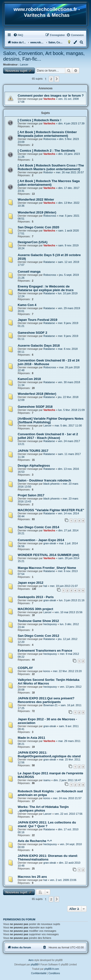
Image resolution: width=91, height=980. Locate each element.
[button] (57, 79)
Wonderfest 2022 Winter (36, 199)
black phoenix (52, 484)
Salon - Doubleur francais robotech (44, 480)
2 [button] (51, 79)
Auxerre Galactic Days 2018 (39, 346)
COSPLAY (25, 668)
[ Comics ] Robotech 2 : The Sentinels (46, 151)
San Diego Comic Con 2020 (38, 227)
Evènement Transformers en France (45, 651)
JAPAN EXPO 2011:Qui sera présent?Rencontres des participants (46, 700)
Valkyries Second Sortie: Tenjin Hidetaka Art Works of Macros (49, 682)
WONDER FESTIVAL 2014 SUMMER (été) (48, 555)
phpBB (34, 965)
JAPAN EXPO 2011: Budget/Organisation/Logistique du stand (49, 754)
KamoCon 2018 (29, 379)
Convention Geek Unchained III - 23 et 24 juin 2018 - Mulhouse (49, 362)
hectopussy (50, 624)
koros (47, 671)
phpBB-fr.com (52, 969)
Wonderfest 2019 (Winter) (37, 212)
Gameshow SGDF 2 (33, 333)
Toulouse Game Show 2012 (38, 621)
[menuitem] (18, 35)
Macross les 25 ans (32, 877)
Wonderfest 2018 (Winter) (37, 394)
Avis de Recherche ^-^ (35, 841)
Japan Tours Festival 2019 (37, 320)
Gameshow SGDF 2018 (35, 407)
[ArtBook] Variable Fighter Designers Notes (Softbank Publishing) (51, 420)
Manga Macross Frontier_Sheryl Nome (47, 568)
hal (45, 586)
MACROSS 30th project (35, 609)
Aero (31, 960)
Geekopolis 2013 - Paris (36, 597)
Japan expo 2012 (31, 583)
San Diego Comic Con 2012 (38, 636)
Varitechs (49, 99)
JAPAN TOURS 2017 (33, 451)
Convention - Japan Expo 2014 (41, 540)
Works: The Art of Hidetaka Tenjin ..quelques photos (43, 809)
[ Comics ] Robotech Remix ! (40, 120)
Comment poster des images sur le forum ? (51, 96)
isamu (47, 780)
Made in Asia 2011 (31, 738)
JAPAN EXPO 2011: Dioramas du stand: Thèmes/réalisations (48, 858)
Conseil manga (29, 272)
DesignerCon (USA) (33, 242)
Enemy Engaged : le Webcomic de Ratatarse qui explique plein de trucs (46, 288)
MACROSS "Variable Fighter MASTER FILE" (51, 510)
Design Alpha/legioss (34, 466)
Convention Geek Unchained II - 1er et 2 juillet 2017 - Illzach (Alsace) (48, 436)
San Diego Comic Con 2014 (38, 527)
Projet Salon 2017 (31, 495)
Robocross (50, 139)
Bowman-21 (51, 705)
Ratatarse (49, 262)
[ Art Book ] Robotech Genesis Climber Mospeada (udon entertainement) (47, 134)
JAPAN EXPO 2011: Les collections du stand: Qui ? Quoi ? (47, 824)
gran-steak (50, 543)
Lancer (24, 65)
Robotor (48, 172)
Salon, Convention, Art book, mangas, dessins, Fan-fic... (44, 56)
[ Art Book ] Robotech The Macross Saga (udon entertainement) (49, 183)
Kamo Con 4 (27, 305)
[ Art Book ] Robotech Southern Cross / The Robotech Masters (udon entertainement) (51, 167)
